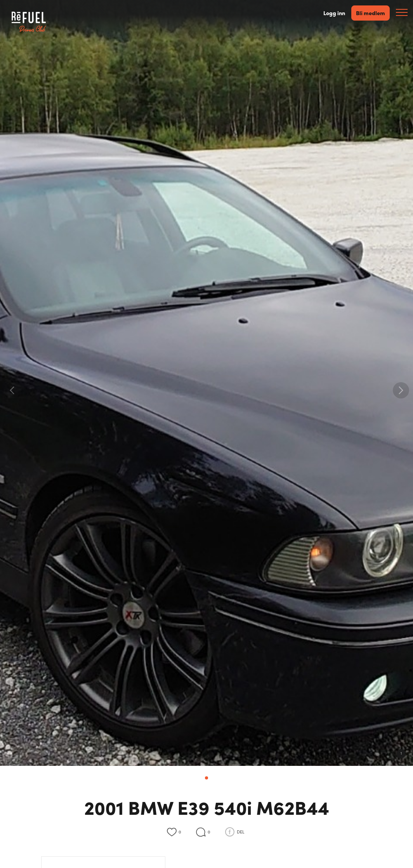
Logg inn (334, 13)
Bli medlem (370, 13)
